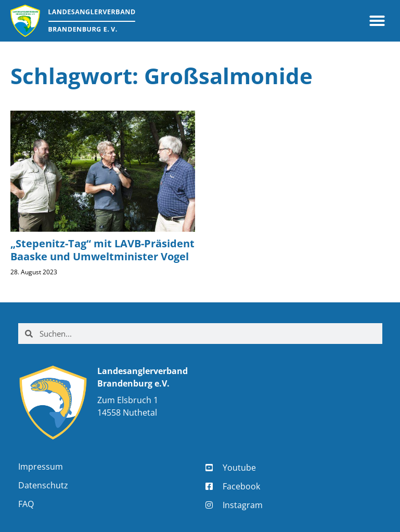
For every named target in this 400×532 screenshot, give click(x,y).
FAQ (26, 504)
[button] (377, 21)
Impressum (41, 467)
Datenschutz (43, 485)
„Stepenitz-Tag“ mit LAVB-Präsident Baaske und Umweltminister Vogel (102, 250)
